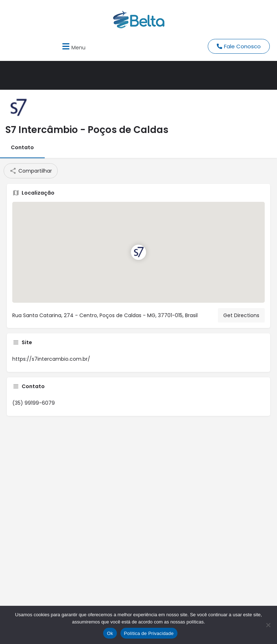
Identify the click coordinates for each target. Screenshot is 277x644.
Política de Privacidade (149, 633)
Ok (110, 633)
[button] (73, 46)
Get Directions (241, 315)
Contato (22, 147)
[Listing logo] (18, 108)
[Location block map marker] (138, 252)
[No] (268, 625)
